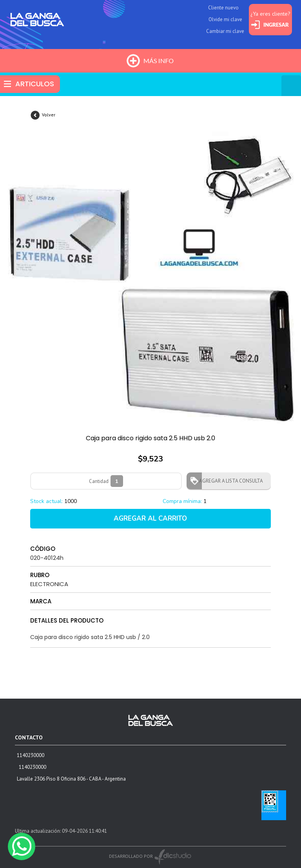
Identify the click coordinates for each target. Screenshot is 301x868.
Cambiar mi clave (225, 31)
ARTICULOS (35, 84)
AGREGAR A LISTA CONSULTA (229, 481)
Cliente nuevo (223, 8)
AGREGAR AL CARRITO (150, 518)
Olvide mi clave (225, 19)
